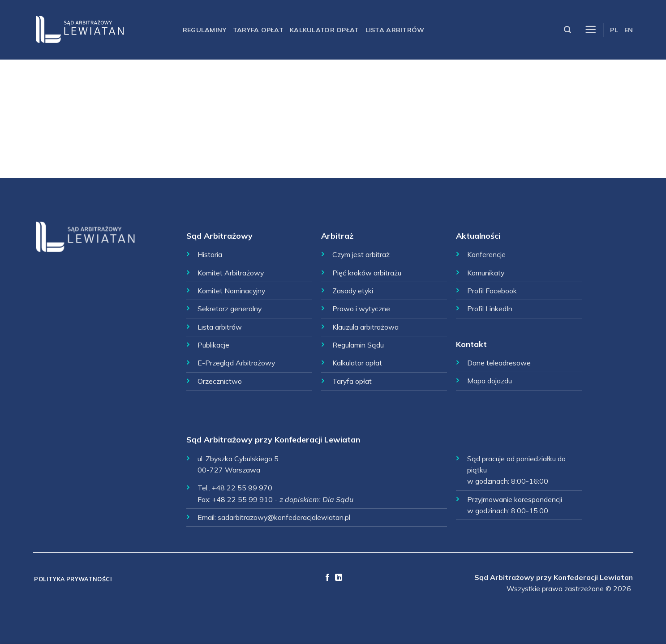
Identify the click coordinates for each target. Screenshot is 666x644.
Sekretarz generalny (230, 309)
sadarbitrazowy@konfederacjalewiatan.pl (284, 517)
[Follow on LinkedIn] (339, 578)
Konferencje (486, 254)
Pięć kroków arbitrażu (367, 273)
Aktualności (478, 236)
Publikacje (213, 345)
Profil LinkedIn (490, 309)
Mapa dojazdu (490, 381)
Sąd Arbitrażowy (219, 236)
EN (629, 30)
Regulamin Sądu (358, 345)
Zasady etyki (353, 291)
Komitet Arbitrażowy (231, 273)
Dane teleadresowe (499, 363)
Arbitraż (337, 236)
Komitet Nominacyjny (231, 291)
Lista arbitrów (395, 30)
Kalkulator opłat (324, 30)
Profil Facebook (492, 291)
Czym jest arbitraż (361, 254)
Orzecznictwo (220, 381)
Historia (210, 254)
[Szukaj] (567, 30)
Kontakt (471, 344)
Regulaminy (205, 30)
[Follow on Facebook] (327, 578)
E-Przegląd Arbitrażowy (236, 363)
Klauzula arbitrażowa (365, 327)
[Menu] (591, 30)
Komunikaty (486, 273)
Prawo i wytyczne (361, 309)
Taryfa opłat (258, 30)
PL (614, 30)
